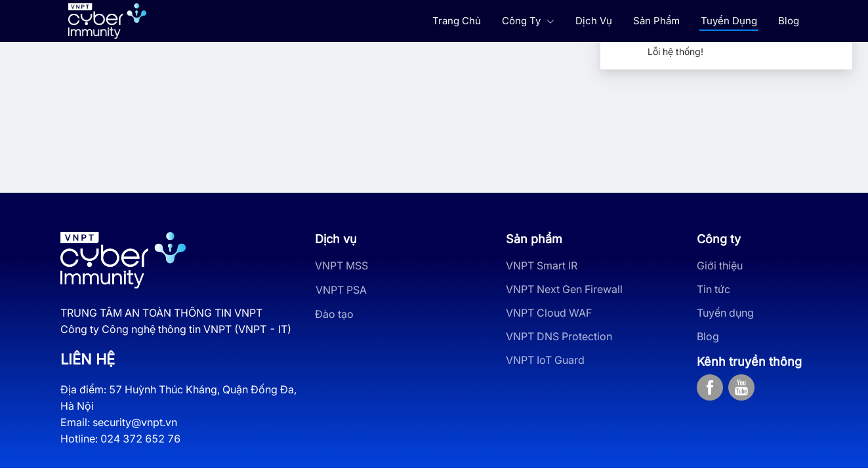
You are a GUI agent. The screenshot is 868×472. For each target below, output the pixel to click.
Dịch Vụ (594, 21)
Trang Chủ (457, 21)
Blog (789, 21)
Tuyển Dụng (729, 21)
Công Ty (528, 21)
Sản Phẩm (656, 21)
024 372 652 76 (140, 439)
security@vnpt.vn (135, 422)
